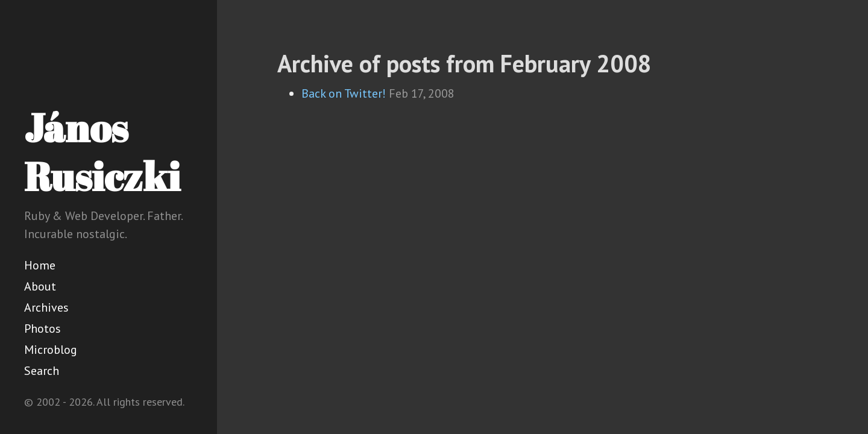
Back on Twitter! (344, 93)
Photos (42, 329)
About (40, 286)
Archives (46, 307)
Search (42, 371)
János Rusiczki (102, 152)
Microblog (51, 350)
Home (40, 265)
